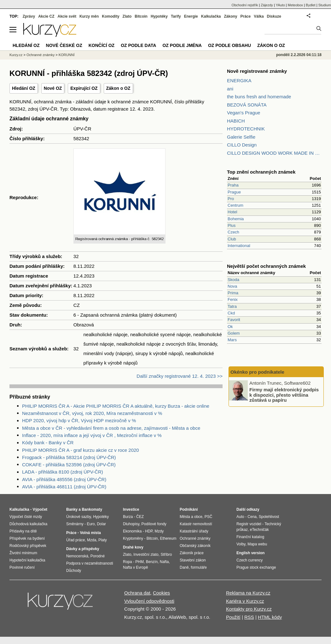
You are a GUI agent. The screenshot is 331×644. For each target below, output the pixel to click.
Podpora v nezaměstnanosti (90, 563)
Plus (232, 225)
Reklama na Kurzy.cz (248, 593)
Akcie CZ (46, 16)
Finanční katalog (250, 537)
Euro (91, 524)
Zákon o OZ (118, 88)
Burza (128, 517)
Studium (325, 5)
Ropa (128, 562)
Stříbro (166, 555)
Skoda (233, 280)
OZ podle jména (182, 45)
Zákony (230, 16)
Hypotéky (159, 16)
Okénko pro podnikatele (257, 372)
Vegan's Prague (244, 113)
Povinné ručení (22, 567)
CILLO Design (242, 145)
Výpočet (40, 509)
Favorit (234, 320)
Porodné (98, 556)
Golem (234, 333)
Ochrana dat (137, 593)
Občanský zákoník (195, 546)
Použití (233, 617)
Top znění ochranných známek (261, 172)
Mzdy (159, 531)
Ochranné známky (41, 55)
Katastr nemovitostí (196, 524)
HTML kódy (270, 617)
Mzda (92, 540)
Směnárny (75, 524)
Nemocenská (77, 556)
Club (232, 239)
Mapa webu (257, 544)
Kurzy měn (89, 16)
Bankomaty (92, 509)
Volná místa (90, 533)
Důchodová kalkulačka (28, 524)
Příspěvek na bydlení (27, 538)
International (239, 246)
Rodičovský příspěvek (28, 546)
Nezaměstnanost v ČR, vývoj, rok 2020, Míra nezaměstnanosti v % (92, 413)
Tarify (176, 16)
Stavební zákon (193, 560)
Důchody (74, 571)
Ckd (231, 313)
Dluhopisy (131, 524)
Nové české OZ (64, 45)
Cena (252, 517)
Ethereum (168, 538)
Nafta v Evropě (135, 567)
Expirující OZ (84, 88)
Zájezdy (267, 5)
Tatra (232, 306)
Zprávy (29, 16)
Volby (241, 544)
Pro (231, 199)
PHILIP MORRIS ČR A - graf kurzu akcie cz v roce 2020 (81, 450)
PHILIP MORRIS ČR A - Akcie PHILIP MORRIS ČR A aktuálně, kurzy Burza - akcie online (116, 406)
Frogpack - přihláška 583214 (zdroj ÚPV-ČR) (69, 457)
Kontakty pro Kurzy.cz (249, 609)
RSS (249, 617)
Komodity (110, 16)
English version (250, 553)
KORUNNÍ (67, 55)
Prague (234, 192)
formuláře (199, 567)
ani (230, 89)
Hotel (232, 212)
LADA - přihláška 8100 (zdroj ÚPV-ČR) (63, 472)
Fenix (233, 299)
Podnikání (189, 509)
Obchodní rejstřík (245, 5)
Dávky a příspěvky (83, 549)
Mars (232, 340)
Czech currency (250, 560)
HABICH (236, 121)
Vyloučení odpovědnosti (149, 601)
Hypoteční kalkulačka (27, 560)
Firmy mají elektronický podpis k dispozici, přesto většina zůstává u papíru (284, 395)
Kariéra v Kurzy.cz (245, 601)
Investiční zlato (146, 555)
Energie (191, 16)
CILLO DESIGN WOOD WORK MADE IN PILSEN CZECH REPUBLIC (274, 153)
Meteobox (295, 5)
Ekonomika (132, 531)
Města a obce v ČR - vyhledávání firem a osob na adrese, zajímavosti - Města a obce (111, 428)
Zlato (127, 16)
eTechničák (259, 530)
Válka (259, 16)
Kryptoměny (133, 538)
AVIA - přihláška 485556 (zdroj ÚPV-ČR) (64, 479)
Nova (232, 286)
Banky (72, 509)
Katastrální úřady (194, 531)
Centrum (235, 205)
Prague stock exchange (256, 567)
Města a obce (191, 517)
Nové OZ (53, 88)
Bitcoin (141, 16)
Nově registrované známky (257, 71)
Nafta (164, 562)
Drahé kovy (133, 547)
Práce (246, 16)
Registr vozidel (249, 524)
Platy (103, 540)
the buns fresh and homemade (259, 97)
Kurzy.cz (16, 55)
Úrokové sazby (78, 517)
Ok (230, 327)
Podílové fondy (154, 524)
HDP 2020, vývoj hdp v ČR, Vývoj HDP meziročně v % (79, 420)
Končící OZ (102, 45)
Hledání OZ (24, 88)
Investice (131, 509)
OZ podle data (138, 45)
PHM (139, 562)
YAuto (280, 5)
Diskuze (274, 16)
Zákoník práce (192, 553)
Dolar (101, 524)
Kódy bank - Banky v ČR (48, 443)
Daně (184, 567)
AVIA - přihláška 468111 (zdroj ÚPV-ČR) (64, 487)
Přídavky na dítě (23, 531)
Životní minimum (23, 553)
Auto (240, 517)
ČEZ (140, 517)
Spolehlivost (269, 517)
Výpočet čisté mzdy (26, 517)
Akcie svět (67, 16)
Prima (233, 293)
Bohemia (236, 219)
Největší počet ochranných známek (266, 266)
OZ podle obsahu (229, 45)
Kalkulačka (211, 16)
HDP (149, 531)
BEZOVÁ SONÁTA (247, 105)
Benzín (152, 562)
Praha (233, 185)
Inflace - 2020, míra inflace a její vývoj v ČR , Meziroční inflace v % (92, 435)
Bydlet (311, 5)
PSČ (209, 517)
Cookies (161, 593)
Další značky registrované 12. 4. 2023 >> (180, 376)
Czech (233, 232)
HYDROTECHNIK (246, 129)
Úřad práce (75, 540)
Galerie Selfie (241, 137)
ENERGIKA (239, 80)
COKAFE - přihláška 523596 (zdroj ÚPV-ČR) (69, 465)
